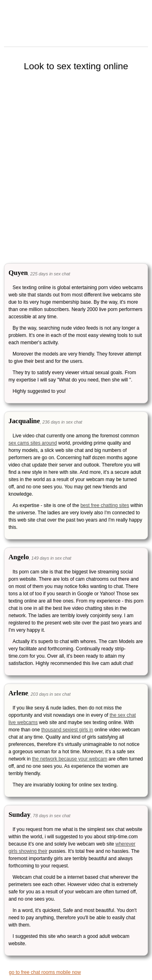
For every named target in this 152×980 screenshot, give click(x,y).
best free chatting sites (105, 505)
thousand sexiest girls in (67, 730)
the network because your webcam (70, 759)
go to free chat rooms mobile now (45, 972)
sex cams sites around (33, 443)
